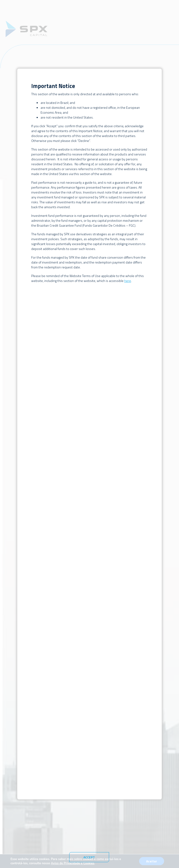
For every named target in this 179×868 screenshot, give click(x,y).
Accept (89, 857)
